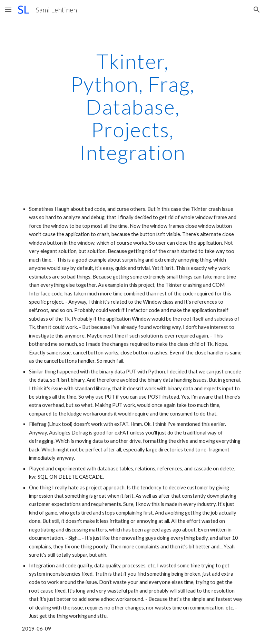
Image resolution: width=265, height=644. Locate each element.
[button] (8, 9)
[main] (132, 107)
